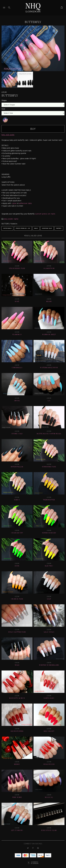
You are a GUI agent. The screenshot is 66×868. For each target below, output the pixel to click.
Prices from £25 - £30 (23, 227)
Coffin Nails (7, 227)
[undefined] (5, 118)
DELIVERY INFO (11, 218)
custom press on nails (45, 212)
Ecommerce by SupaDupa (35, 861)
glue (15, 202)
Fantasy (59, 227)
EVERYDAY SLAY (47, 227)
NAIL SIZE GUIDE (8, 133)
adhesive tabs (26, 202)
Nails (36, 227)
